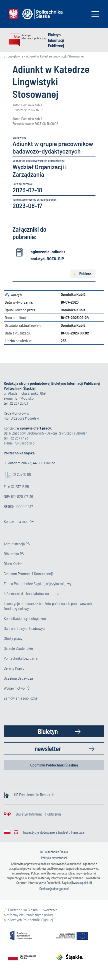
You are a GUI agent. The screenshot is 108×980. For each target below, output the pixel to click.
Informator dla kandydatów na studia (31, 593)
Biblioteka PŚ (14, 554)
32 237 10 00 (22, 474)
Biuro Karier (13, 564)
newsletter (48, 748)
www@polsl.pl (82, 883)
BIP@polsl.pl (25, 398)
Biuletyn (48, 731)
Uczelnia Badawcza (18, 678)
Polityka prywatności (54, 858)
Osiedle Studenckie (18, 648)
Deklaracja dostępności (54, 889)
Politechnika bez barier (21, 658)
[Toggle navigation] (95, 14)
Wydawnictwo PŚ (17, 688)
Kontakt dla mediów (19, 521)
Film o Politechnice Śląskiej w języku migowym (39, 583)
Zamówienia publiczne (21, 698)
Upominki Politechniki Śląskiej (54, 765)
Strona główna (13, 56)
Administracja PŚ (17, 544)
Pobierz (85, 273)
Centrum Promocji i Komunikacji (28, 573)
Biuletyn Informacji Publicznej (56, 40)
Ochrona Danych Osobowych (25, 628)
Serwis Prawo (14, 668)
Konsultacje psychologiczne (25, 618)
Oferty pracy (13, 638)
